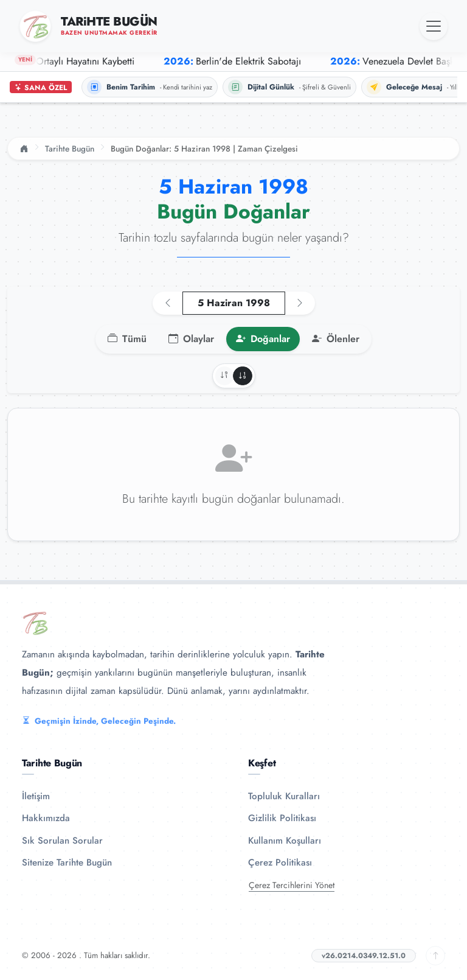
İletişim (36, 796)
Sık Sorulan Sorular (62, 841)
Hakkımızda (46, 818)
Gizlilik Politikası (282, 818)
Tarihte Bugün (70, 149)
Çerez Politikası (280, 863)
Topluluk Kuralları (284, 796)
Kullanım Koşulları (285, 841)
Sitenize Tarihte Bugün (67, 863)
